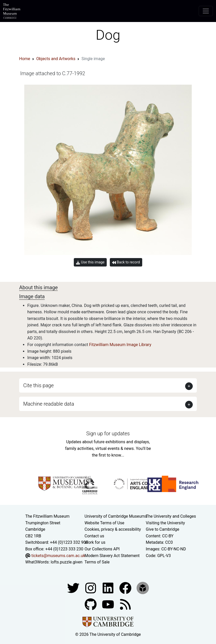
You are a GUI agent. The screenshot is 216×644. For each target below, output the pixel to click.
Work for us (95, 542)
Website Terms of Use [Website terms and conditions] (104, 523)
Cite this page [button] (38, 385)
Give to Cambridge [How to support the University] (163, 529)
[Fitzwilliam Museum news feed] (125, 604)
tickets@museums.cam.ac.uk (58, 556)
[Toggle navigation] (206, 11)
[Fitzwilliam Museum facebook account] (109, 588)
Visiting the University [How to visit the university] (165, 523)
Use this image (90, 262)
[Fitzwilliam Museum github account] (91, 604)
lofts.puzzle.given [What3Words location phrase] (66, 562)
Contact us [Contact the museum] (94, 536)
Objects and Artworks (56, 59)
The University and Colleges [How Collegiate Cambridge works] (171, 516)
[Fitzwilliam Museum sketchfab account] (143, 588)
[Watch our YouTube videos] (109, 604)
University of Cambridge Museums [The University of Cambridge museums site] (116, 516)
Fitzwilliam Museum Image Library (120, 345)
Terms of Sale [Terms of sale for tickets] (97, 562)
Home (25, 59)
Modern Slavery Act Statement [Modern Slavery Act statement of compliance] (112, 556)
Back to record (126, 262)
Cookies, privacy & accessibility (113, 529)
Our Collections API (102, 549)
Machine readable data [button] (49, 404)
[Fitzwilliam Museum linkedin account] (126, 588)
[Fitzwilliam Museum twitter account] (74, 588)
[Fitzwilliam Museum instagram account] (91, 588)
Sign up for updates (108, 434)
